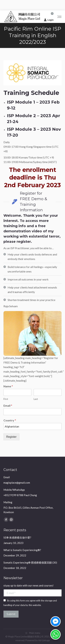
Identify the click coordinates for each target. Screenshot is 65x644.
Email (8, 405)
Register (11, 437)
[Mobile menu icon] (59, 17)
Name (8, 386)
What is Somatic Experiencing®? (22, 550)
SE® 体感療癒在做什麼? (17, 537)
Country (10, 420)
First (6, 399)
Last (36, 399)
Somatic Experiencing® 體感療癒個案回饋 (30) (30, 563)
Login (49, 20)
